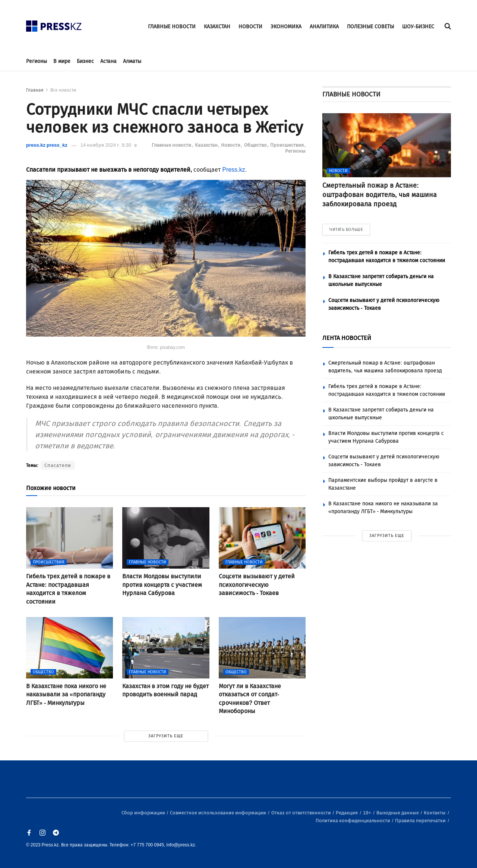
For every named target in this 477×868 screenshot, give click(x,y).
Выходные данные (398, 813)
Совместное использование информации (219, 813)
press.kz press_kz (47, 145)
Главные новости (172, 145)
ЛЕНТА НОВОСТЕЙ (347, 338)
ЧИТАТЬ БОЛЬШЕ (346, 230)
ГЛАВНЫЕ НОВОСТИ (172, 27)
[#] (54, 24)
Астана (108, 61)
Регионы (37, 61)
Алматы (132, 61)
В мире (62, 61)
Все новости (63, 90)
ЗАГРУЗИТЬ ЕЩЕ (166, 736)
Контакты (435, 813)
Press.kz (233, 170)
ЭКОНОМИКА (286, 27)
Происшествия (288, 145)
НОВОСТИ (250, 27)
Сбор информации (144, 813)
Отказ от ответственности (302, 813)
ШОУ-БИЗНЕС (418, 27)
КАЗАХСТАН (217, 27)
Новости (231, 145)
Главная (35, 90)
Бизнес (85, 61)
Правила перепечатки (421, 821)
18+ (368, 813)
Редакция (347, 813)
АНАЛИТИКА (324, 27)
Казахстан (207, 145)
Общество (256, 145)
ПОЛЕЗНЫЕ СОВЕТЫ (370, 27)
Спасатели (58, 465)
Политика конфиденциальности (353, 821)
